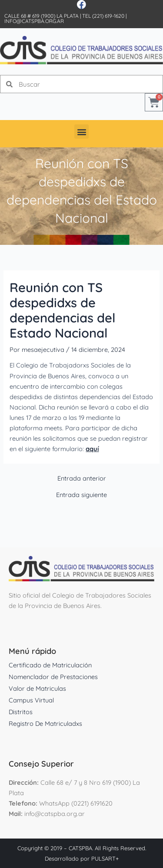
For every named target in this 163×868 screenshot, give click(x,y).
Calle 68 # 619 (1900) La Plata (42, 16)
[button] (81, 132)
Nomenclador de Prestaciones (53, 677)
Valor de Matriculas (37, 688)
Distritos (21, 712)
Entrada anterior (82, 479)
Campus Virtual (31, 700)
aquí (92, 449)
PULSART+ (105, 858)
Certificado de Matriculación (50, 665)
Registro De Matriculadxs (45, 723)
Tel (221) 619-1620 (103, 16)
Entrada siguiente (81, 495)
